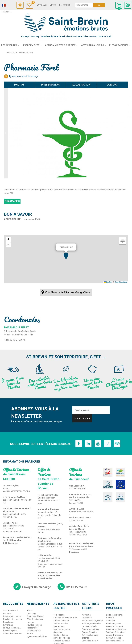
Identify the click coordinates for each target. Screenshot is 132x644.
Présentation (45, 85)
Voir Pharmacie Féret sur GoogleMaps (68, 292)
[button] (66, 256)
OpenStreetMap (121, 282)
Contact (115, 85)
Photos (15, 85)
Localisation (83, 85)
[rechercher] (84, 5)
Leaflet (108, 282)
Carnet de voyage (32, 3)
